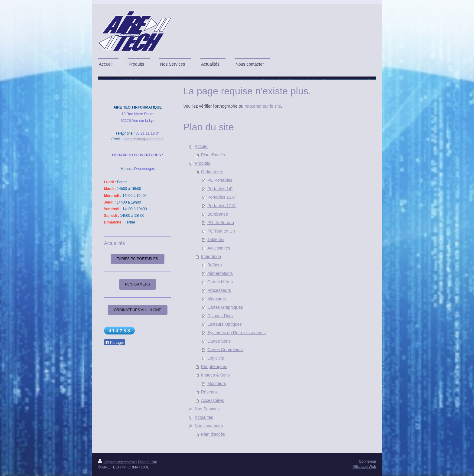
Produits (202, 163)
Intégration (211, 256)
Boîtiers (214, 265)
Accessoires (219, 248)
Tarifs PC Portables (138, 259)
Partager (115, 343)
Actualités (204, 417)
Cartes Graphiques (225, 307)
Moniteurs (217, 383)
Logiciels (216, 358)
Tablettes (216, 240)
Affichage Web (364, 467)
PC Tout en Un (221, 231)
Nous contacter (209, 426)
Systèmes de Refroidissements (237, 333)
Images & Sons (215, 375)
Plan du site (148, 462)
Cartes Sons (219, 341)
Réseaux (209, 392)
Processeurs (219, 290)
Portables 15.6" (222, 197)
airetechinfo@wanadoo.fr (144, 139)
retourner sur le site (263, 106)
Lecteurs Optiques (225, 324)
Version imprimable (117, 462)
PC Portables (220, 180)
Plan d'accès (213, 155)
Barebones (218, 214)
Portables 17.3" (222, 206)
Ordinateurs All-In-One (138, 310)
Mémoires (217, 299)
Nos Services (207, 409)
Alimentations (220, 273)
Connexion (367, 461)
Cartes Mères (220, 282)
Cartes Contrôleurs (225, 350)
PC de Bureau (221, 223)
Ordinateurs (212, 172)
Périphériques (214, 367)
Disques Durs (220, 316)
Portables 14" (220, 189)
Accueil (201, 146)
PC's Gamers (138, 284)
